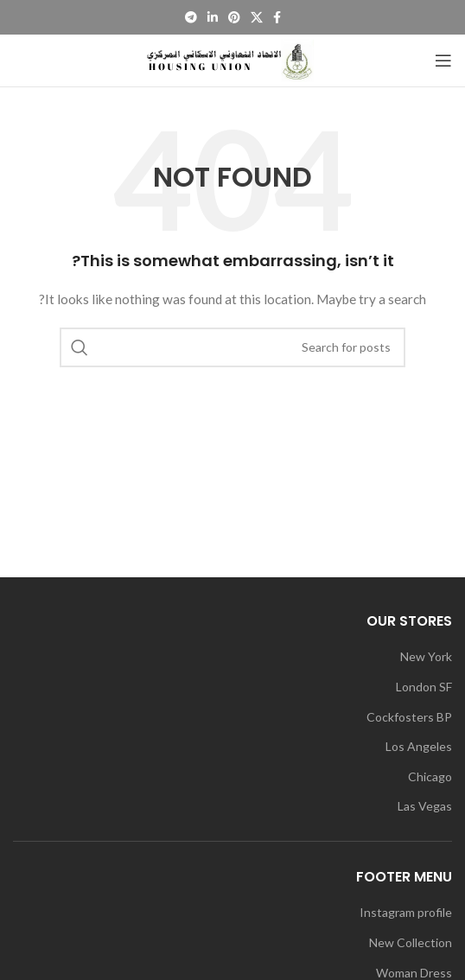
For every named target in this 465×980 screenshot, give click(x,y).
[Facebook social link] (277, 17)
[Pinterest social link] (234, 17)
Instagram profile (406, 912)
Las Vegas (425, 806)
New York (426, 656)
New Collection (411, 942)
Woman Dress (414, 973)
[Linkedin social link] (213, 17)
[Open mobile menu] (443, 60)
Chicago (430, 776)
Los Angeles (419, 746)
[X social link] (257, 17)
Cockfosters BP (409, 717)
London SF (424, 687)
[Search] (232, 347)
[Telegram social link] (191, 17)
